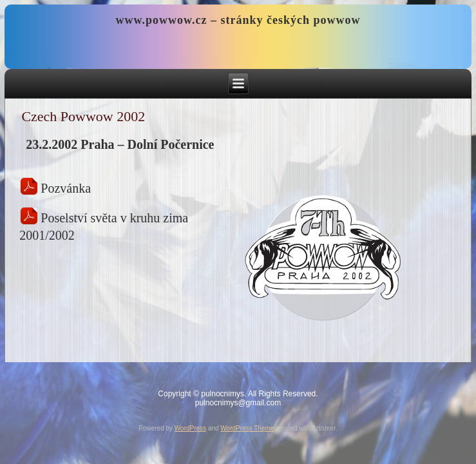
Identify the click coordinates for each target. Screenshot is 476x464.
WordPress (190, 428)
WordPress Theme (247, 428)
